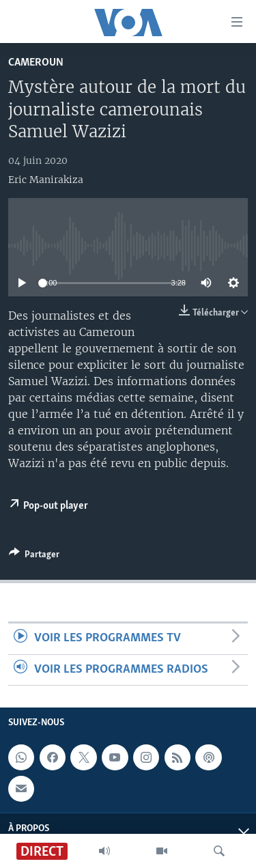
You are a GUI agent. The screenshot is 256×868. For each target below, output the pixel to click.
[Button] (34, 557)
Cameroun (36, 62)
